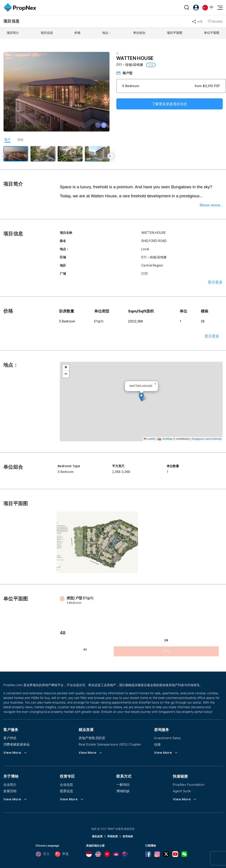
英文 (43, 854)
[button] (141, 397)
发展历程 (10, 791)
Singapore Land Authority (207, 439)
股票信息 (66, 791)
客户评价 (10, 738)
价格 (77, 33)
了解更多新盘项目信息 (169, 104)
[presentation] (98, 125)
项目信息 (47, 33)
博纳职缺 (123, 791)
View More (12, 753)
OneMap (167, 439)
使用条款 (128, 836)
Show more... (211, 205)
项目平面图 (175, 33)
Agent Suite (182, 791)
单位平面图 (212, 33)
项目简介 (13, 33)
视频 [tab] (20, 140)
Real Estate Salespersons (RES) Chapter (110, 744)
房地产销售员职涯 (92, 738)
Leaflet (149, 439)
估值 (157, 744)
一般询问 (123, 784)
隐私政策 (97, 836)
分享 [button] (197, 22)
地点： (107, 33)
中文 (62, 854)
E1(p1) (166, 651)
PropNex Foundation (189, 784)
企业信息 (66, 784)
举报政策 (113, 836)
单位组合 (139, 33)
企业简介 (10, 784)
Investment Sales (167, 738)
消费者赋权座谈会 (17, 744)
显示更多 (215, 282)
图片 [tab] (8, 139)
